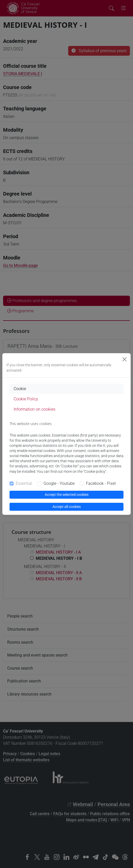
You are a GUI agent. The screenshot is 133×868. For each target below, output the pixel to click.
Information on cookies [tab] (34, 409)
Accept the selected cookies (67, 495)
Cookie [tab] (20, 389)
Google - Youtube (59, 483)
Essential (24, 483)
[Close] (125, 359)
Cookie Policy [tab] (26, 399)
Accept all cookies (67, 507)
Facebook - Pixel (101, 483)
